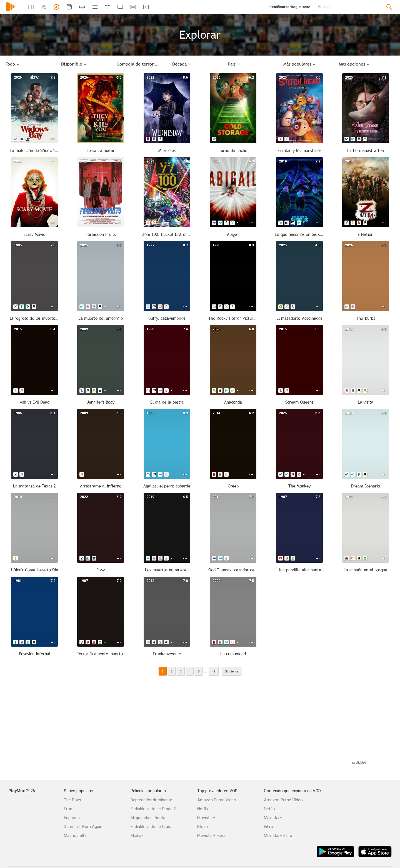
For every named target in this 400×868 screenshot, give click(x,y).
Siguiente (232, 671)
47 (214, 671)
